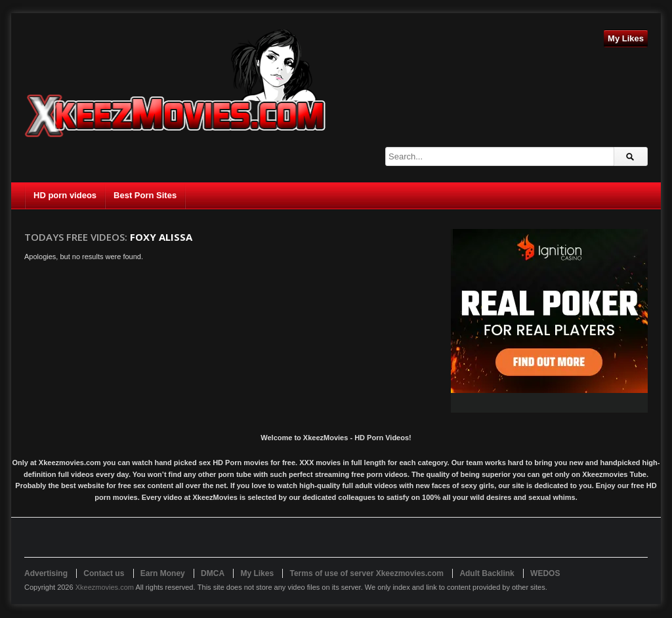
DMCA (213, 573)
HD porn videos (65, 195)
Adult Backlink (487, 573)
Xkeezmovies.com (105, 587)
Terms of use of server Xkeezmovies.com (367, 573)
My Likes (626, 38)
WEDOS (545, 573)
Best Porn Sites (145, 195)
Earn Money (163, 573)
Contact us (104, 573)
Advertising (46, 573)
